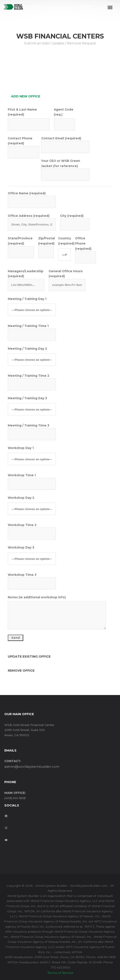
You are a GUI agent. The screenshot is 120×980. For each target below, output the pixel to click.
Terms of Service (60, 973)
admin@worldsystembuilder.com (32, 767)
